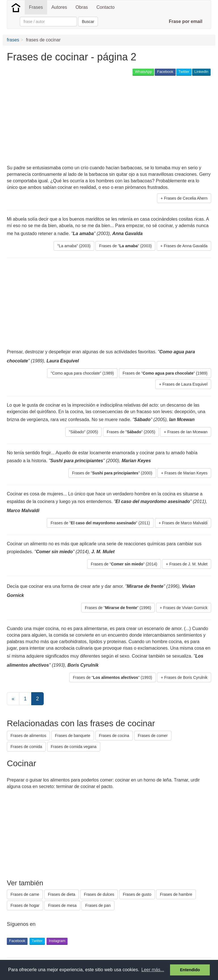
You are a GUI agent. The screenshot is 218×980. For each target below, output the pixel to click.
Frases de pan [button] (98, 905)
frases (13, 40)
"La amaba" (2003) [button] (74, 246)
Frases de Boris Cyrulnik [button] (186, 677)
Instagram (57, 941)
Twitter (184, 72)
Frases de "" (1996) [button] (118, 608)
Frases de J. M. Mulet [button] (188, 564)
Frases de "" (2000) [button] (112, 473)
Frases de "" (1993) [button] (113, 677)
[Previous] (13, 699)
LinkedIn (201, 72)
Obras (82, 7)
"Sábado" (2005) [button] (84, 432)
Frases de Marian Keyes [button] (186, 473)
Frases (36, 7)
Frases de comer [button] (153, 736)
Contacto (106, 7)
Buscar (88, 22)
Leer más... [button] (153, 970)
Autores (59, 7)
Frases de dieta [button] (62, 894)
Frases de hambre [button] (176, 894)
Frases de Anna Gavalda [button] (186, 246)
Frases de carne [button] (25, 894)
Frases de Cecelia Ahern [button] (186, 198)
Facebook (165, 72)
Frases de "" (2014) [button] (124, 564)
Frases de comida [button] (26, 747)
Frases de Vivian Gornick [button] (185, 608)
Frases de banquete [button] (73, 736)
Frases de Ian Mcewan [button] (187, 432)
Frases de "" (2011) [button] (100, 523)
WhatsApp (143, 72)
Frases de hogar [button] (25, 905)
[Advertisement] (73, 121)
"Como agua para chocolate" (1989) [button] (82, 373)
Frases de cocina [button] (114, 736)
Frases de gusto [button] (137, 894)
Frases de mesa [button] (62, 905)
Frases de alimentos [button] (28, 736)
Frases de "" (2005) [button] (131, 432)
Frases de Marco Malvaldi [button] (185, 523)
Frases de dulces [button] (99, 894)
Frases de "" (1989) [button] (165, 373)
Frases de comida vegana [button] (74, 747)
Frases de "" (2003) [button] (125, 246)
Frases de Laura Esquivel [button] (185, 384)
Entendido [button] (190, 970)
